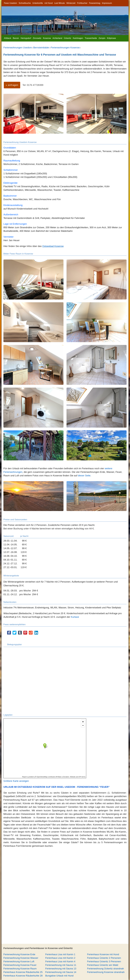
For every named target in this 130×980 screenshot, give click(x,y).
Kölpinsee (111, 38)
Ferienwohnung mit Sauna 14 (61, 972)
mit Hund (49, 3)
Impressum (107, 3)
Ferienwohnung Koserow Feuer (20, 965)
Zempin (102, 38)
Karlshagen (78, 38)
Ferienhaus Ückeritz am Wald (103, 965)
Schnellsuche (25, 3)
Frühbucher (82, 3)
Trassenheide (91, 38)
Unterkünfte (38, 3)
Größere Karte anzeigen (16, 781)
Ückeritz (68, 38)
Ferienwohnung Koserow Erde (19, 954)
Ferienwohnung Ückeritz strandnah (105, 969)
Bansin (16, 38)
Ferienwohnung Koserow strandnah (106, 972)
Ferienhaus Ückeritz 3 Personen (104, 961)
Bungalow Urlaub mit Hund (59, 976)
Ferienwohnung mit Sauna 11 (61, 965)
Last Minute (59, 3)
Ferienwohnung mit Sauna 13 (61, 969)
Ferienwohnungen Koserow (65, 48)
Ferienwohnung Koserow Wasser (21, 958)
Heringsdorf (26, 38)
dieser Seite (84, 476)
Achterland (57, 38)
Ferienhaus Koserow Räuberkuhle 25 (23, 972)
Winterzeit (71, 3)
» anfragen (12, 85)
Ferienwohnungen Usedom (18, 48)
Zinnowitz (37, 38)
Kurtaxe (75, 617)
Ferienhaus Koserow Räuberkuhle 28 (23, 976)
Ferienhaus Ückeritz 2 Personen (104, 958)
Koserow (47, 38)
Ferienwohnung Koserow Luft (19, 961)
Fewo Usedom (10, 3)
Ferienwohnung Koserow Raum (20, 969)
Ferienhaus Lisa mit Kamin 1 (60, 954)
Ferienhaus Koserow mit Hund (103, 954)
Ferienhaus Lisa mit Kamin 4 (60, 961)
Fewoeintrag (95, 3)
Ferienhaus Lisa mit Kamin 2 (60, 958)
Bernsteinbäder (41, 48)
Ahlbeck (8, 38)
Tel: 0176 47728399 (33, 85)
